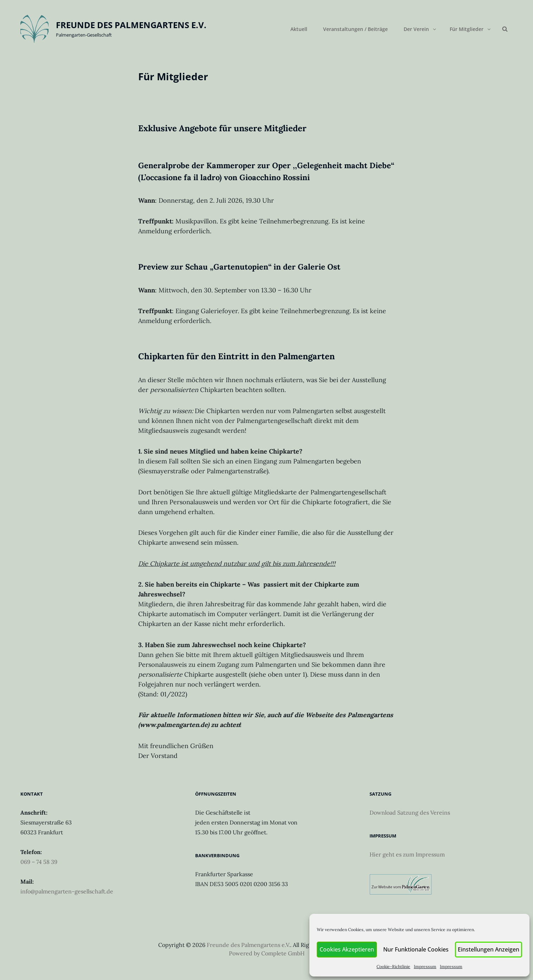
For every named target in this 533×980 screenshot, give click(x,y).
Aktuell (299, 29)
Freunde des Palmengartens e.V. (131, 25)
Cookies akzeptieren (351, 950)
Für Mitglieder (471, 29)
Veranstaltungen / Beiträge (355, 29)
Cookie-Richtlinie (396, 966)
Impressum (428, 966)
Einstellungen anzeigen (489, 950)
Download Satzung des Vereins (410, 813)
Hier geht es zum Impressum (407, 854)
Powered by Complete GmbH (267, 953)
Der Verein (420, 29)
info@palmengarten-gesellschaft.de (67, 891)
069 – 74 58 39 (39, 862)
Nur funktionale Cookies (419, 950)
